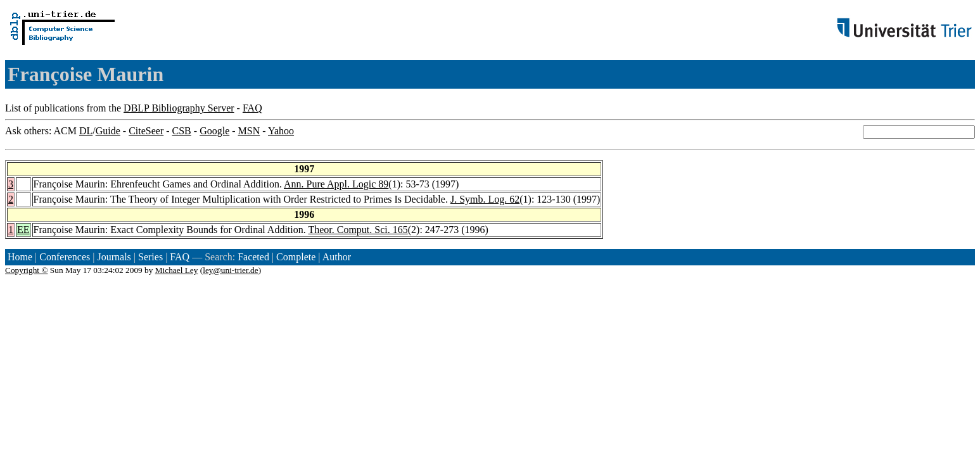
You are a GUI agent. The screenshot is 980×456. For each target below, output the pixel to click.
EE (23, 230)
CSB (182, 131)
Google (214, 131)
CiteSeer (146, 131)
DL (86, 131)
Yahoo (281, 131)
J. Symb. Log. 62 (485, 199)
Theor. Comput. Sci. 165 (358, 230)
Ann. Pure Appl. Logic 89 (336, 184)
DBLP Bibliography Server (179, 108)
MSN (249, 131)
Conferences (65, 257)
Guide (108, 131)
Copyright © (27, 270)
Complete (296, 257)
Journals (114, 257)
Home (20, 257)
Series (150, 257)
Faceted (253, 257)
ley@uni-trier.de (230, 270)
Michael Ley (177, 270)
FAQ (252, 108)
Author (337, 257)
